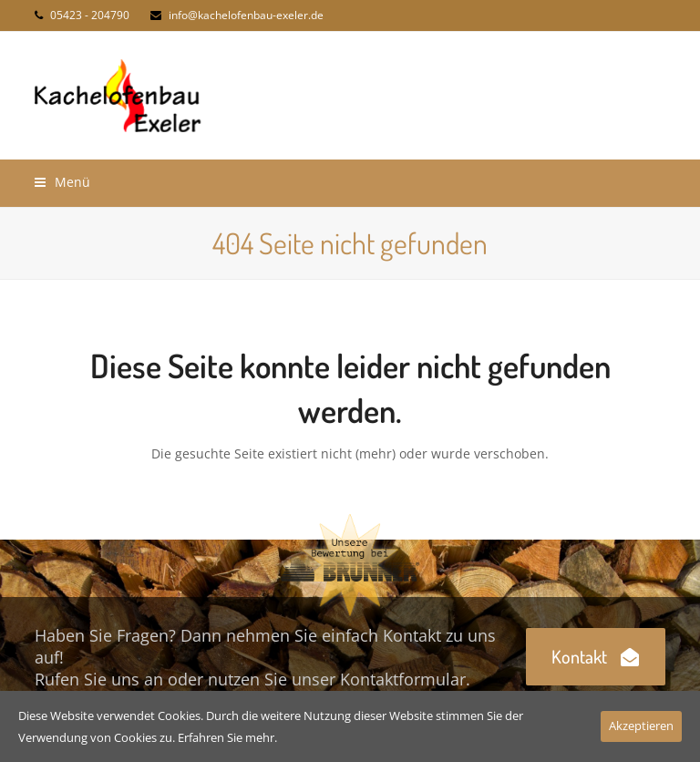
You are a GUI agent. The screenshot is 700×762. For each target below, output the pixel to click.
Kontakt (595, 656)
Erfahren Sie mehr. (227, 737)
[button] (62, 182)
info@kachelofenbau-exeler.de (246, 15)
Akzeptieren (641, 726)
